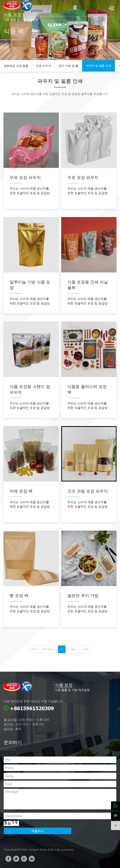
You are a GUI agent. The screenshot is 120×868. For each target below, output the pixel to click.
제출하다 (37, 831)
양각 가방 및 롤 (68, 66)
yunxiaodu (67, 850)
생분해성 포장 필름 (16, 66)
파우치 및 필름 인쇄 (98, 66)
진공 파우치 (43, 66)
